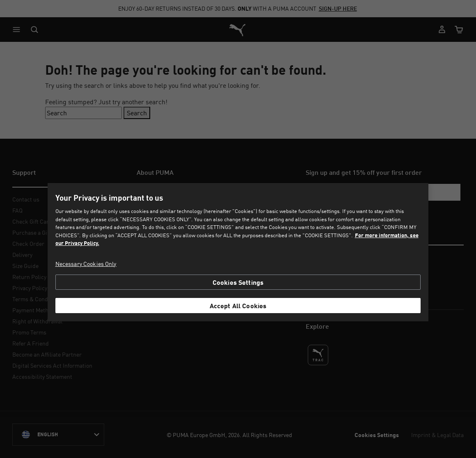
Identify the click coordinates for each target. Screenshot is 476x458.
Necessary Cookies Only (86, 264)
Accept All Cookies (238, 306)
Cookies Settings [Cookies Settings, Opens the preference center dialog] (238, 282)
